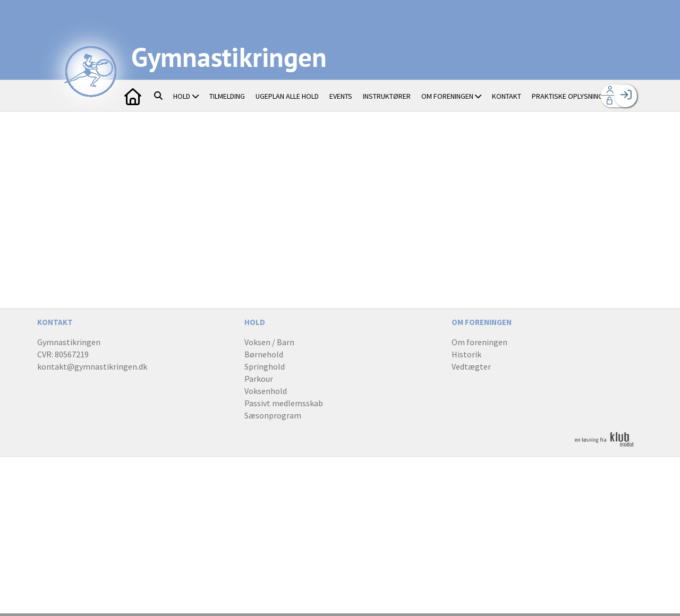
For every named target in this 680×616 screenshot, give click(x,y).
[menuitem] (133, 96)
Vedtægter (471, 366)
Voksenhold (266, 391)
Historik (466, 354)
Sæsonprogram (273, 415)
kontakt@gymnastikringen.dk (92, 366)
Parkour (259, 379)
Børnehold (264, 354)
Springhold (265, 366)
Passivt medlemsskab (284, 403)
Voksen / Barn (269, 342)
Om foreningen (479, 342)
